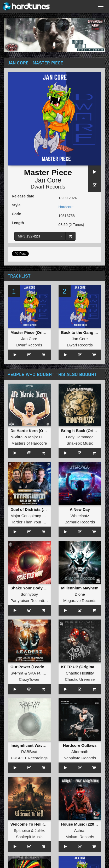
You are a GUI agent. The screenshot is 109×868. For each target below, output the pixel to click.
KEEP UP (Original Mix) (83, 667)
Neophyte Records (80, 758)
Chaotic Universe (80, 679)
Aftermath (80, 752)
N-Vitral (17, 437)
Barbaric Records (80, 522)
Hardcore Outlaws (80, 745)
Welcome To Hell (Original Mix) (39, 824)
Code (16, 214)
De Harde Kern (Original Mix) (37, 431)
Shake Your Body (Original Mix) (40, 588)
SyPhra (17, 673)
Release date (23, 196)
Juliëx (40, 830)
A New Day (80, 509)
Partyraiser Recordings (30, 601)
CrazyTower (29, 679)
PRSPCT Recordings (29, 758)
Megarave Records (80, 601)
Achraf (80, 830)
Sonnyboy (29, 594)
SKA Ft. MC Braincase (48, 673)
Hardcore (66, 207)
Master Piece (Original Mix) (36, 332)
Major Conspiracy (44, 437)
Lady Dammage (80, 437)
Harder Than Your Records (34, 522)
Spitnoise (22, 830)
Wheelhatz (80, 516)
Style (16, 205)
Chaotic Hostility (80, 673)
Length (18, 223)
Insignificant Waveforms (33, 745)
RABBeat (29, 752)
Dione (80, 594)
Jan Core (48, 180)
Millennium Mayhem (80, 588)
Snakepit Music (80, 443)
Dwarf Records (48, 187)
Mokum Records (80, 837)
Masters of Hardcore (29, 443)
